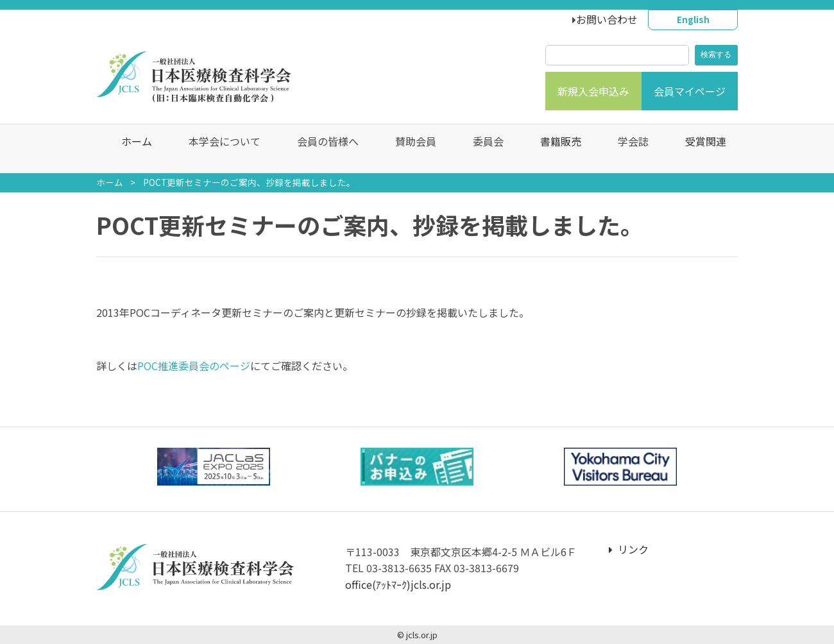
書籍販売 (554, 149)
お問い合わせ (607, 19)
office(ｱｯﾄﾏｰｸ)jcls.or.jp (398, 584)
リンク (629, 549)
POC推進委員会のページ (194, 366)
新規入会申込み (593, 91)
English (693, 19)
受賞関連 (699, 149)
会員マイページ (690, 91)
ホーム (130, 149)
